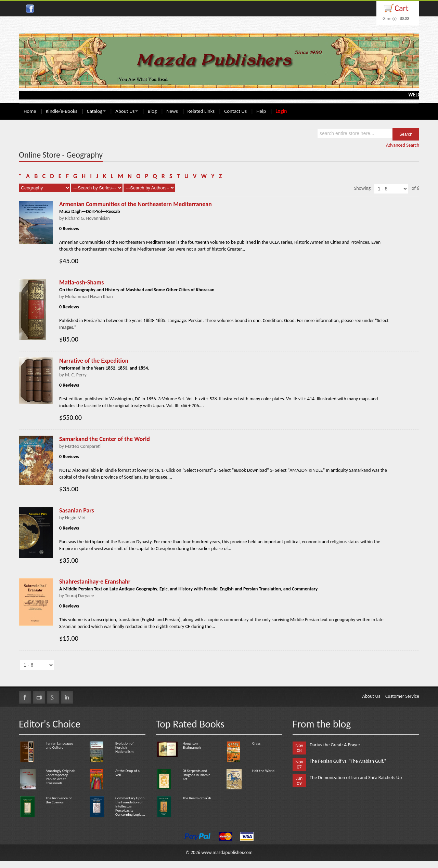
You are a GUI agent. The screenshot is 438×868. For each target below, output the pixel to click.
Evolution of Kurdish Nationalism (124, 747)
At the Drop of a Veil (127, 773)
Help (261, 111)
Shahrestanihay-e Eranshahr (95, 582)
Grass (256, 743)
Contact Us (235, 111)
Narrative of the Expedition (94, 361)
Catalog (96, 111)
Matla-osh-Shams (81, 282)
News (172, 111)
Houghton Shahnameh (191, 745)
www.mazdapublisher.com (227, 852)
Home (30, 111)
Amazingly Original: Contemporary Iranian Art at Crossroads (60, 777)
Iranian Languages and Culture (59, 745)
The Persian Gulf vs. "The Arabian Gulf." (348, 761)
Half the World (263, 771)
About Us (127, 111)
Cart (402, 8)
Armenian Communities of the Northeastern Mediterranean (136, 204)
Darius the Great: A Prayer (335, 745)
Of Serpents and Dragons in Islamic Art (196, 775)
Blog (152, 111)
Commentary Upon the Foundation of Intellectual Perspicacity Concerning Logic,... (130, 806)
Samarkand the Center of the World (105, 439)
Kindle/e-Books (62, 111)
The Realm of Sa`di (197, 798)
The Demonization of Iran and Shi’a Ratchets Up (356, 778)
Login (281, 111)
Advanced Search (403, 145)
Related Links (201, 111)
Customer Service (402, 696)
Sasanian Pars (77, 510)
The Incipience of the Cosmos (59, 800)
